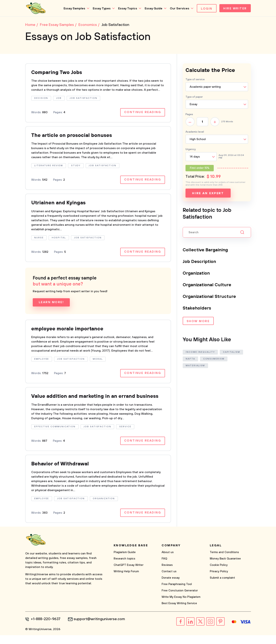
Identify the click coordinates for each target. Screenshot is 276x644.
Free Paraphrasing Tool (177, 593)
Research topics (124, 568)
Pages (189, 115)
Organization (197, 274)
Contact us (169, 580)
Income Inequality (200, 352)
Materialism (195, 366)
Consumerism (214, 359)
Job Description (200, 262)
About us (168, 561)
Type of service (195, 80)
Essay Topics (127, 8)
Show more (198, 322)
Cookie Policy (219, 574)
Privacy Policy (219, 580)
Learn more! (51, 304)
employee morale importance (69, 330)
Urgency (191, 150)
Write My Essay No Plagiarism (181, 606)
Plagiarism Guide (125, 561)
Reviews (167, 574)
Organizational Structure (210, 297)
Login (206, 9)
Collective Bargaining (206, 250)
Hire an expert (208, 194)
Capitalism (232, 352)
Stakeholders (197, 309)
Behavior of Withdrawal (62, 473)
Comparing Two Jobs (58, 73)
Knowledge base (131, 554)
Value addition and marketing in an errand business (86, 401)
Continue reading (142, 113)
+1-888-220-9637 (46, 628)
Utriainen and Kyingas (60, 204)
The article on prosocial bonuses (74, 136)
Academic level (195, 132)
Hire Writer (235, 9)
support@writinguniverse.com (100, 628)
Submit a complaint (222, 587)
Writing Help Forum (126, 580)
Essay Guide (153, 8)
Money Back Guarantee (225, 568)
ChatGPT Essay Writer (128, 574)
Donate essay (171, 587)
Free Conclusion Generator (180, 600)
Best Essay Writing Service (179, 612)
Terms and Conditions (224, 561)
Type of (194, 97)
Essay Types (101, 8)
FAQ (164, 568)
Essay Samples (73, 8)
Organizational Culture (207, 285)
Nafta (191, 359)
